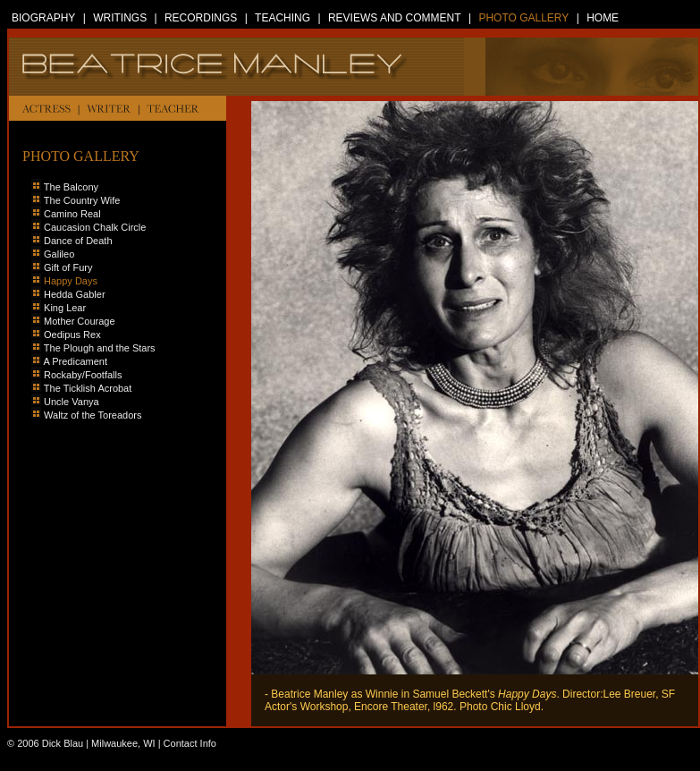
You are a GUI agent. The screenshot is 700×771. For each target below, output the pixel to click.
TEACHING (283, 18)
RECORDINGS (201, 18)
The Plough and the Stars (100, 348)
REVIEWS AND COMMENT (395, 18)
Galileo (59, 254)
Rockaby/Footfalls (76, 375)
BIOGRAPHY (43, 18)
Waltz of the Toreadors (93, 415)
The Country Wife (82, 200)
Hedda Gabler (75, 294)
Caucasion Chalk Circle (89, 227)
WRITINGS (120, 18)
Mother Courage (80, 321)
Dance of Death (78, 241)
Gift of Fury (68, 267)
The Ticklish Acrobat (81, 388)
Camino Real (72, 214)
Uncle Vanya (72, 402)
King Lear (65, 308)
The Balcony (71, 187)
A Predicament (75, 361)
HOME (603, 18)
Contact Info (190, 743)
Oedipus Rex (72, 335)
